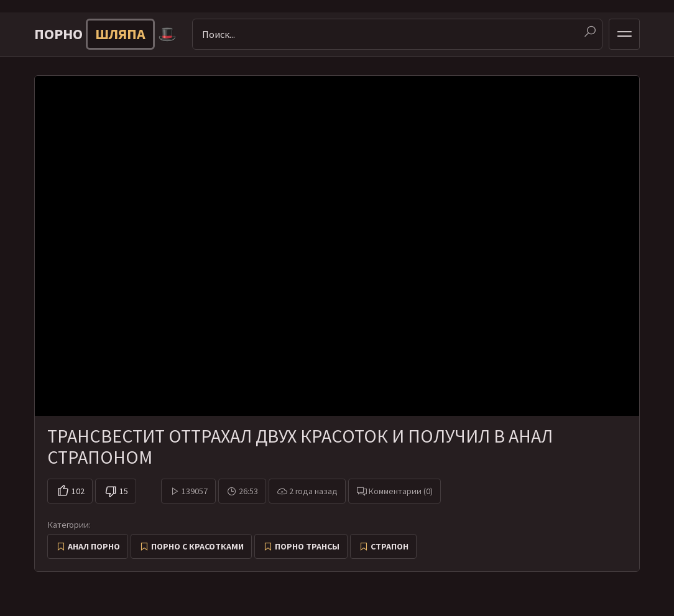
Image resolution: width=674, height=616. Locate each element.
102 (78, 491)
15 (124, 491)
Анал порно (94, 546)
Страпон (390, 546)
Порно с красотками (197, 546)
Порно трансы (307, 546)
